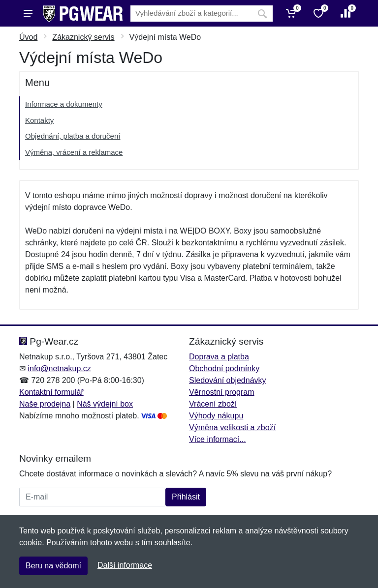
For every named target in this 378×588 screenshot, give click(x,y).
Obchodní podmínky (224, 368)
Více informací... (218, 439)
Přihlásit (186, 497)
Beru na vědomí (53, 566)
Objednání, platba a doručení (73, 136)
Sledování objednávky (228, 380)
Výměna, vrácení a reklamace (74, 152)
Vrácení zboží (213, 404)
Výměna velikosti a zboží (232, 427)
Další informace (125, 565)
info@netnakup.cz (59, 368)
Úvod (28, 37)
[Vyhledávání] (191, 14)
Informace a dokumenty (64, 104)
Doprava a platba (219, 357)
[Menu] (28, 13)
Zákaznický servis (83, 37)
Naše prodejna (45, 404)
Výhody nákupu (216, 416)
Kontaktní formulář (51, 392)
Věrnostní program (222, 392)
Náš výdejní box (105, 404)
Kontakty (39, 120)
